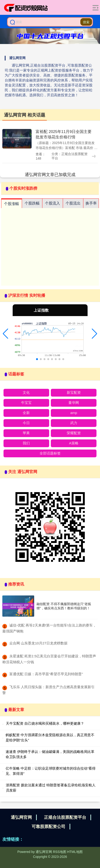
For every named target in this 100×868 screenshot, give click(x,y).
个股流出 (73, 203)
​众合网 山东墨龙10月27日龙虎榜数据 (38, 643)
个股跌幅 (32, 203)
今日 (26, 423)
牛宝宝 (26, 403)
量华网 (74, 403)
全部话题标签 (50, 453)
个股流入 (52, 203)
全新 (26, 413)
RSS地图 (60, 852)
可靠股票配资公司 (48, 827)
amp (74, 413)
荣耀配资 (74, 433)
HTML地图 (75, 852)
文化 (26, 392)
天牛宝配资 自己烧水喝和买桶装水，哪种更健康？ (45, 723)
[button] (6, 334)
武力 (74, 423)
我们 (26, 443)
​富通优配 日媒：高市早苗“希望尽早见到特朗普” (46, 674)
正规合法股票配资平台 (65, 817)
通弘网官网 (21, 817)
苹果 (26, 433)
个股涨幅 (11, 204)
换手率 (91, 203)
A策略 (74, 443)
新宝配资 (74, 392)
